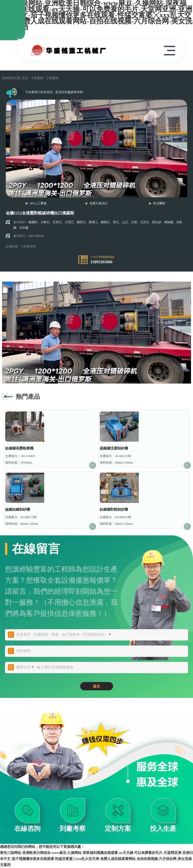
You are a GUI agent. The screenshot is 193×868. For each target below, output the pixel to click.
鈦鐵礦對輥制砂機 (114, 510)
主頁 (25, 78)
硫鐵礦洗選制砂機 (114, 448)
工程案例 (37, 78)
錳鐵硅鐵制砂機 (18, 510)
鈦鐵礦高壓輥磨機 (19, 448)
